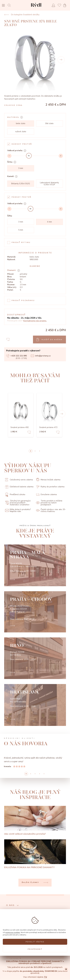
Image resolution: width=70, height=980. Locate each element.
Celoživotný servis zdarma (19, 480)
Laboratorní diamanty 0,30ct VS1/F (49, 184)
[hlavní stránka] (36, 8)
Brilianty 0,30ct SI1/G (21, 184)
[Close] (66, 969)
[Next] (61, 60)
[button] (62, 414)
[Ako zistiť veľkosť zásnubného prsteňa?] (35, 821)
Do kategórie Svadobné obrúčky (22, 15)
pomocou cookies (13, 932)
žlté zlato (49, 123)
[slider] (29, 156)
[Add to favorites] (29, 433)
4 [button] (44, 774)
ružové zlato (21, 132)
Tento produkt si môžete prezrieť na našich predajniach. (49, 503)
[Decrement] (9, 156)
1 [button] (35, 451)
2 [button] (40, 451)
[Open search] (10, 5)
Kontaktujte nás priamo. (35, 321)
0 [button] (31, 451)
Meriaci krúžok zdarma (48, 480)
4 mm (49, 222)
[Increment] (61, 156)
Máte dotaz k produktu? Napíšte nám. (18, 510)
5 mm (21, 230)
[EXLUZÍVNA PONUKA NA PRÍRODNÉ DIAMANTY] (35, 854)
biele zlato (21, 123)
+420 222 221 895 (16, 356)
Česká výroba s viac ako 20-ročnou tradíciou (51, 510)
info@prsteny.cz (41, 356)
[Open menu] (3, 6)
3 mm (21, 168)
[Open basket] (66, 5)
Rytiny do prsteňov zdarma (50, 487)
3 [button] (40, 774)
